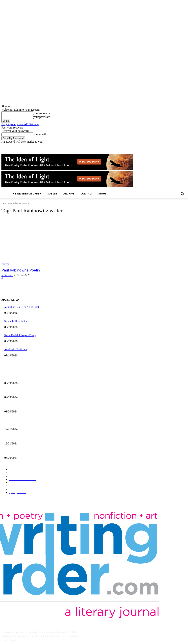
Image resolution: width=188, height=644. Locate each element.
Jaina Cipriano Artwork (16, 391)
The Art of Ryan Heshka (17, 452)
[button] (182, 194)
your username (42, 113)
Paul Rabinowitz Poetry (21, 270)
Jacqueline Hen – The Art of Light (22, 307)
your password (42, 117)
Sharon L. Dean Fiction (16, 321)
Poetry (5, 264)
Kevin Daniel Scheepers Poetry (20, 335)
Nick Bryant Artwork (15, 437)
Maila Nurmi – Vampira (16, 406)
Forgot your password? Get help (20, 124)
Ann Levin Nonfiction (16, 349)
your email (40, 134)
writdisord (7, 275)
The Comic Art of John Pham (19, 423)
